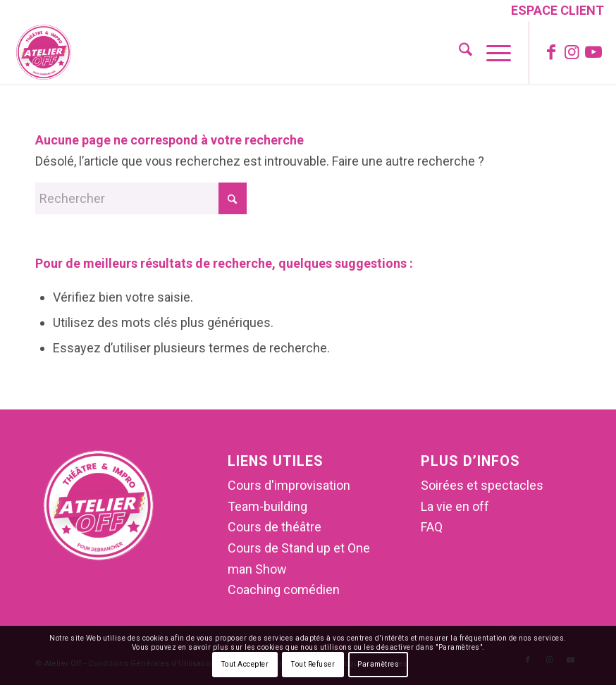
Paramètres (378, 664)
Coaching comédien (284, 590)
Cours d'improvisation (289, 485)
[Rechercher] (458, 52)
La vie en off (455, 506)
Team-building (267, 506)
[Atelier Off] (44, 52)
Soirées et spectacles (482, 485)
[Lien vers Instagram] (572, 52)
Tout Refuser (313, 664)
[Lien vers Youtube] (593, 52)
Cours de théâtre (275, 527)
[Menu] (492, 52)
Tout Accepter (245, 664)
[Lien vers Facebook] (551, 52)
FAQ (432, 527)
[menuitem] (554, 12)
